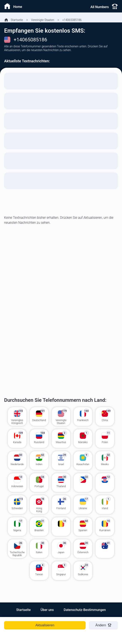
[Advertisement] (61, 284)
